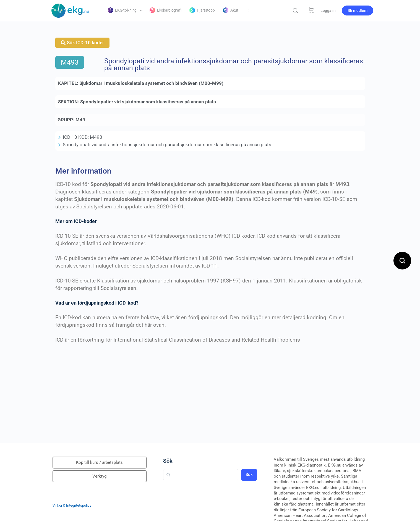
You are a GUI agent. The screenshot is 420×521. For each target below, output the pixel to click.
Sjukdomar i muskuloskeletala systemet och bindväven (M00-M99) (151, 83)
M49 (80, 120)
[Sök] (295, 11)
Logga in (328, 11)
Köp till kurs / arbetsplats (99, 462)
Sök (168, 461)
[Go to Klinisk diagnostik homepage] (71, 10)
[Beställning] (311, 11)
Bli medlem (358, 11)
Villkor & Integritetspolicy (72, 505)
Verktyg (99, 476)
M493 (70, 62)
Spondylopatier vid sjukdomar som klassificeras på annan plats (148, 102)
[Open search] (402, 261)
